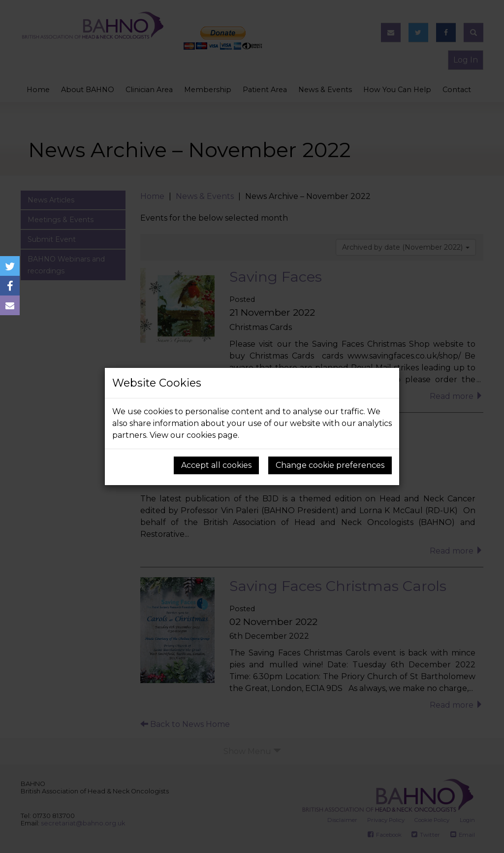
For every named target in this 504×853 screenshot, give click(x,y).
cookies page (212, 435)
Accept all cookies (216, 465)
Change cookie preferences (330, 465)
